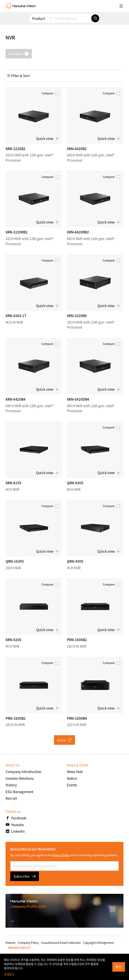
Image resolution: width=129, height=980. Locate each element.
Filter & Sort (18, 76)
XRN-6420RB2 (78, 232)
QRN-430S (75, 561)
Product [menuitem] (39, 18)
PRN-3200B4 (77, 718)
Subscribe (25, 876)
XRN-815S (13, 483)
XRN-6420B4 (15, 399)
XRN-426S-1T (16, 316)
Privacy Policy (61, 855)
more (64, 740)
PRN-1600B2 (77, 640)
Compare (47, 93)
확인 (119, 967)
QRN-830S (75, 483)
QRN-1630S (15, 561)
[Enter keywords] (73, 18)
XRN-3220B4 (77, 316)
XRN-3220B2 (15, 149)
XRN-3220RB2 (17, 232)
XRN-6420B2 (77, 149)
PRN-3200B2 (16, 718)
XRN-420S (13, 640)
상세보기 (9, 974)
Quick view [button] (48, 139)
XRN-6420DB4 (78, 399)
